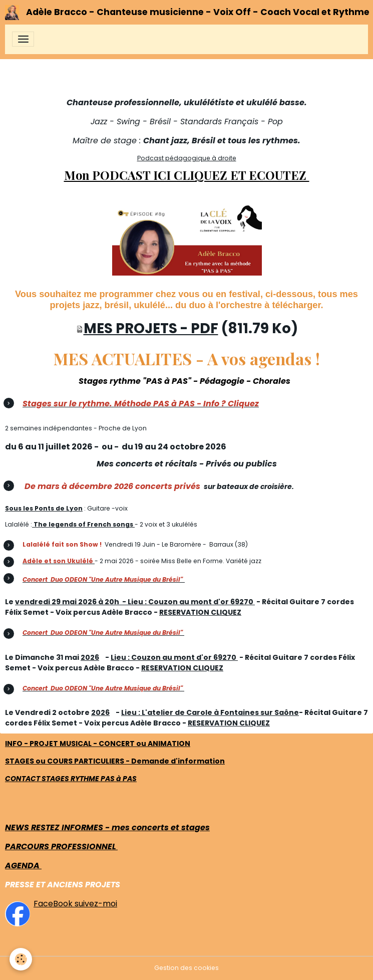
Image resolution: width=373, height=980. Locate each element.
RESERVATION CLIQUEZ (200, 612)
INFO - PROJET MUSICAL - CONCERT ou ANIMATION (98, 744)
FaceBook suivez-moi (75, 904)
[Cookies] (21, 959)
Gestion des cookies (186, 968)
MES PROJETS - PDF (151, 328)
